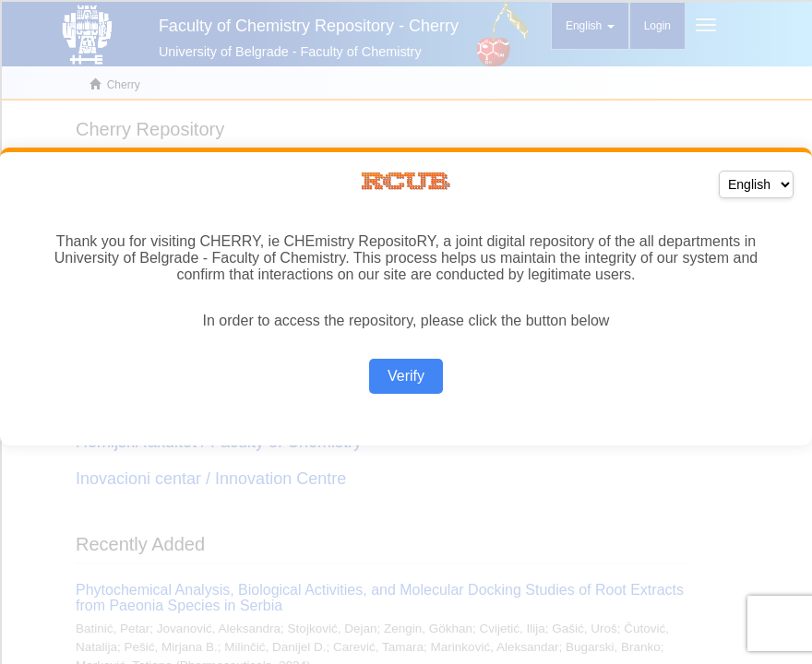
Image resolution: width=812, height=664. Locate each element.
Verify (406, 376)
